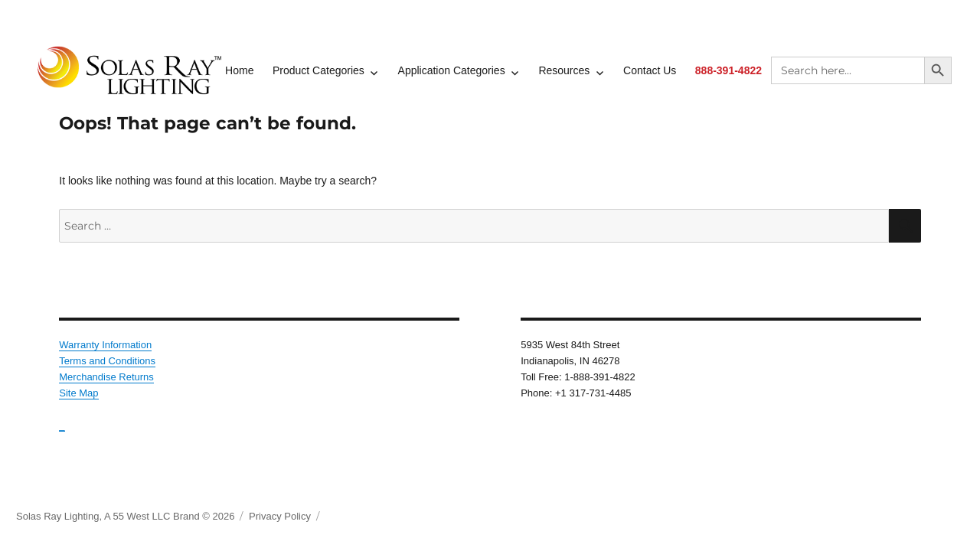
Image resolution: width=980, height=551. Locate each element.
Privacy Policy (280, 516)
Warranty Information (105, 345)
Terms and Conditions (107, 361)
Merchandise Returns (106, 377)
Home (239, 70)
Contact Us (650, 70)
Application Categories (452, 70)
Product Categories (318, 70)
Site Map (78, 393)
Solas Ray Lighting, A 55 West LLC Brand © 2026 (125, 516)
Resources (564, 70)
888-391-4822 (728, 70)
